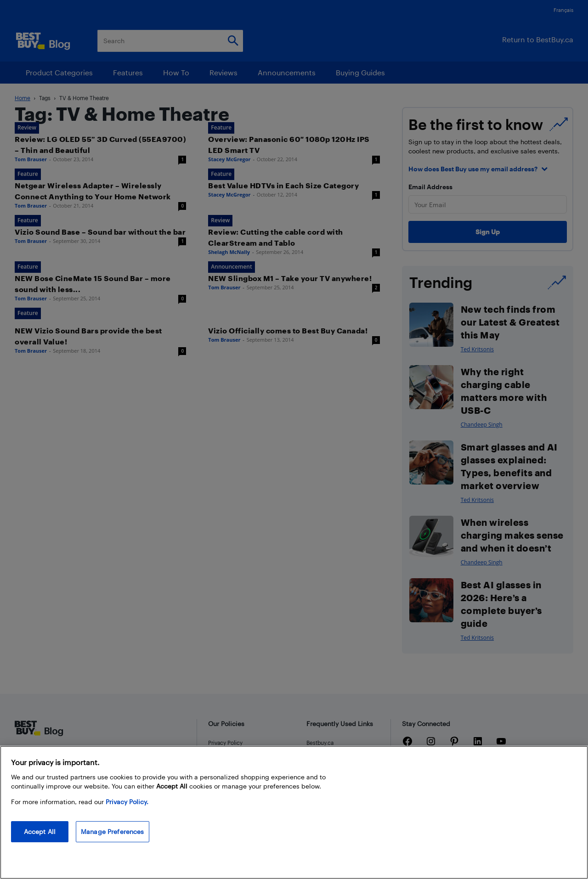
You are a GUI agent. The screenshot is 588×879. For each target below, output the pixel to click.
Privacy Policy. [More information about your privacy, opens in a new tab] (127, 802)
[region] (294, 812)
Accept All (40, 831)
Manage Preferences (113, 831)
